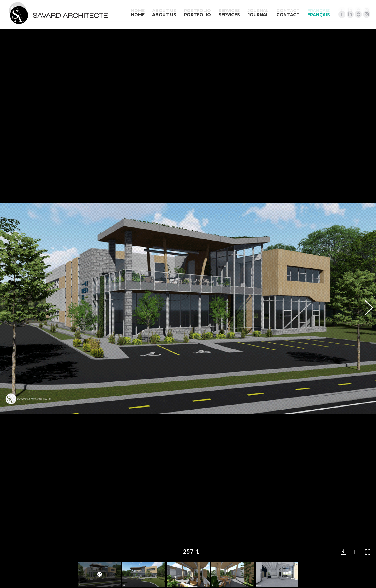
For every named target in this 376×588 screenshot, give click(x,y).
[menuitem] (319, 15)
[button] (366, 244)
